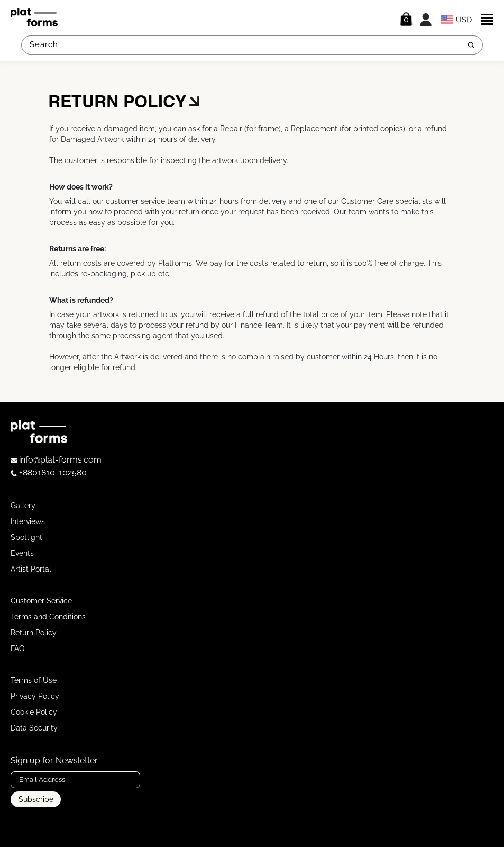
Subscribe (36, 799)
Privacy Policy (35, 696)
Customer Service (41, 601)
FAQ (17, 648)
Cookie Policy (34, 712)
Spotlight (26, 537)
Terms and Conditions (48, 617)
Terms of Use (34, 680)
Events (22, 553)
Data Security (34, 728)
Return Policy (34, 633)
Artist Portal (31, 569)
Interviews (28, 521)
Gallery (23, 506)
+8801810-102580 (49, 472)
